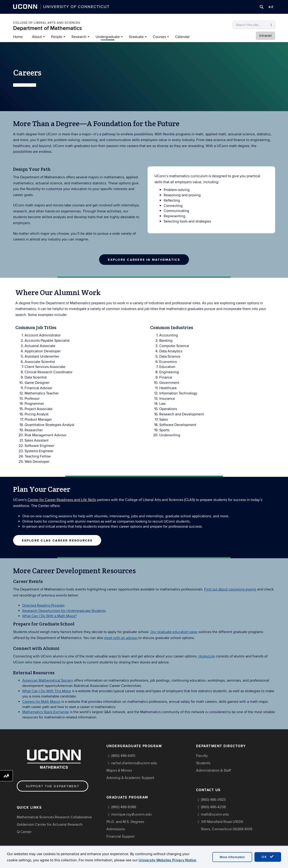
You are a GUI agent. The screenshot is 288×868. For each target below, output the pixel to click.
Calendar (182, 37)
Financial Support (120, 836)
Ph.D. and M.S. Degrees (125, 821)
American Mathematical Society (48, 680)
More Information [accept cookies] (232, 857)
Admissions (116, 829)
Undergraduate (108, 37)
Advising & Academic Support (130, 777)
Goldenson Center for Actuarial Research (50, 824)
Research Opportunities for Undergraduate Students (64, 610)
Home (18, 37)
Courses (159, 37)
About (37, 37)
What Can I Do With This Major (47, 691)
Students (203, 763)
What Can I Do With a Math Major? (50, 616)
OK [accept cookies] (268, 857)
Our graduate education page (174, 631)
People (57, 37)
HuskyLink (207, 656)
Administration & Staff (214, 770)
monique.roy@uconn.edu (131, 814)
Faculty (202, 755)
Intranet (265, 36)
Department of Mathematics (47, 28)
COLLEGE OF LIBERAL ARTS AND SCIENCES (47, 23)
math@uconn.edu (215, 814)
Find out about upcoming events (230, 589)
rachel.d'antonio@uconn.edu (134, 763)
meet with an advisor (121, 637)
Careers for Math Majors (41, 701)
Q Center (24, 831)
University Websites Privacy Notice (167, 860)
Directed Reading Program (43, 605)
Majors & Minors (119, 770)
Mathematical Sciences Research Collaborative (54, 817)
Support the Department (53, 786)
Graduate (136, 37)
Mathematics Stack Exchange (46, 712)
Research (79, 37)
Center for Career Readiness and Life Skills (62, 500)
